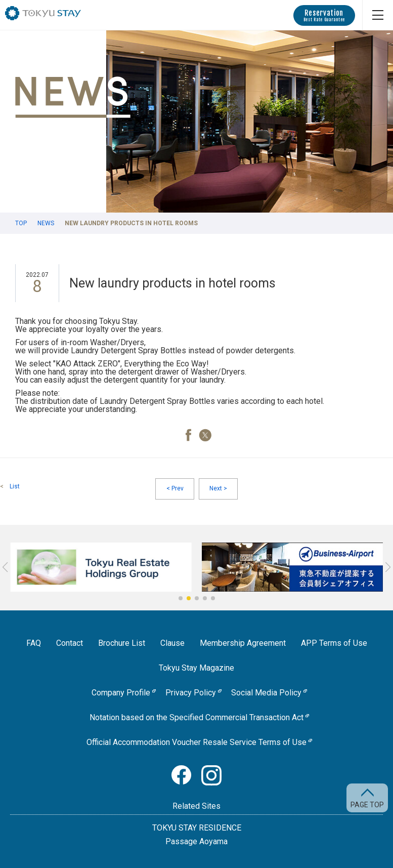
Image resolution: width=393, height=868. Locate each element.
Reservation (324, 15)
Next (218, 489)
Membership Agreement (243, 643)
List (15, 486)
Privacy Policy (191, 693)
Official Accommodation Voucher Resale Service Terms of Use (196, 743)
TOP (21, 223)
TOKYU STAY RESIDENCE (197, 828)
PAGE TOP (367, 804)
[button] (181, 598)
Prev (175, 489)
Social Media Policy (266, 693)
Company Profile (121, 693)
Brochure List (122, 643)
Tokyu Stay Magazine (196, 668)
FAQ (34, 643)
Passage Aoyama (196, 842)
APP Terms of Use (334, 643)
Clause (172, 643)
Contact (70, 643)
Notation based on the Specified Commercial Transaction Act (196, 717)
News (46, 223)
